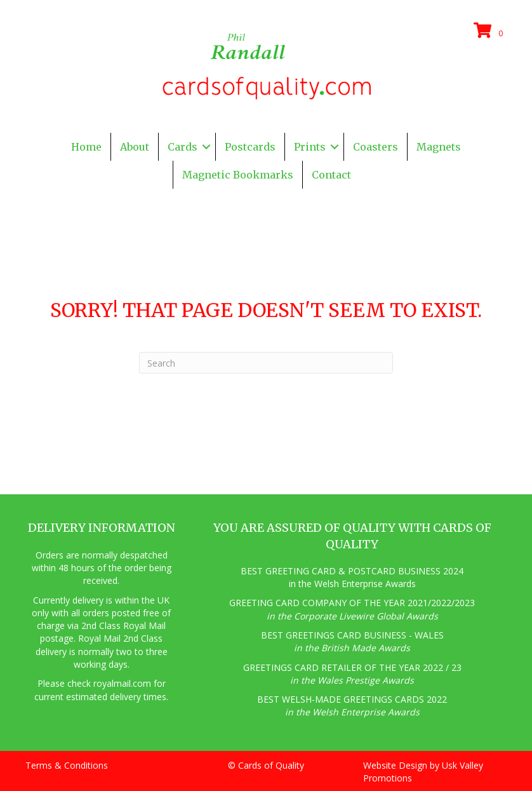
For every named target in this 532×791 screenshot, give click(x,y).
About (135, 147)
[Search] (266, 363)
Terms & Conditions (67, 765)
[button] (206, 147)
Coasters (376, 147)
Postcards (250, 147)
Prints (310, 147)
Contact (331, 175)
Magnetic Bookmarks (238, 175)
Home (86, 147)
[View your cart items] (490, 31)
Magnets (439, 147)
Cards (183, 147)
